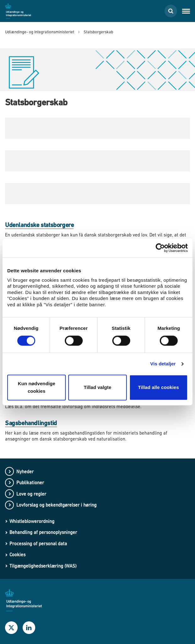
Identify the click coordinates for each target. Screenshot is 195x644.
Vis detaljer (163, 364)
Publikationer (30, 483)
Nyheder (25, 472)
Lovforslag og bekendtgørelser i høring (56, 505)
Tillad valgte (97, 388)
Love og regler (31, 494)
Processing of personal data (38, 544)
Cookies (17, 555)
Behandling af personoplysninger (43, 532)
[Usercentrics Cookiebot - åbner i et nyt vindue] (160, 248)
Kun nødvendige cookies (37, 388)
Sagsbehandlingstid (31, 423)
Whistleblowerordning (32, 521)
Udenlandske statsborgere (39, 225)
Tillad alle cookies (159, 388)
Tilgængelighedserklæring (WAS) (43, 566)
